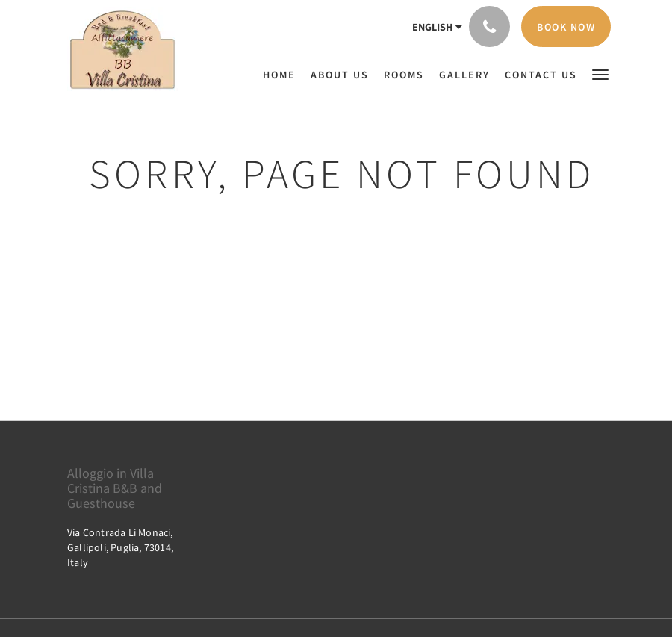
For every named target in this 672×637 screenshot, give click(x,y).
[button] (600, 74)
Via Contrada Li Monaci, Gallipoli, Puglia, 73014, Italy (120, 547)
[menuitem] (283, 75)
